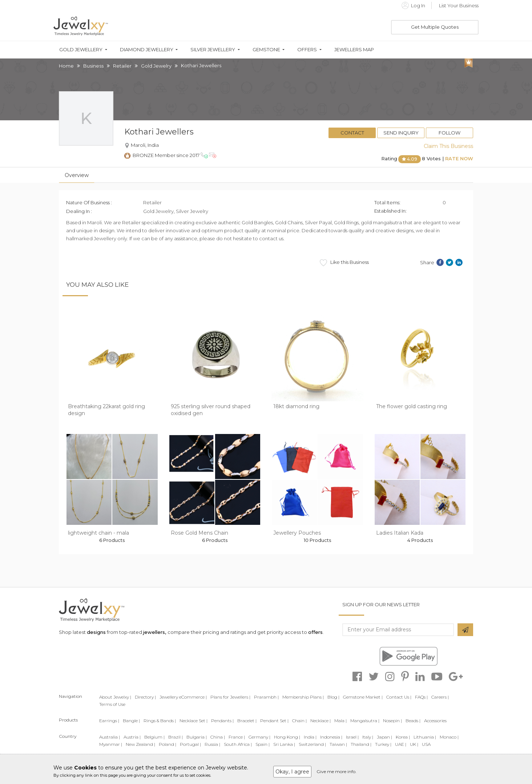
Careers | (440, 697)
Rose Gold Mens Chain (199, 533)
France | (237, 737)
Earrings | (109, 721)
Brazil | (176, 737)
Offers (307, 50)
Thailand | (361, 744)
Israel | (352, 737)
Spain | (263, 744)
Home (66, 66)
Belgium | (154, 737)
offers (315, 632)
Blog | (333, 697)
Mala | (340, 721)
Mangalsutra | (365, 721)
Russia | (212, 744)
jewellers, (155, 632)
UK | (414, 744)
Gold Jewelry (156, 66)
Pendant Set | (274, 721)
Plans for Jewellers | (230, 697)
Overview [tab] (77, 175)
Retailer (122, 66)
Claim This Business (448, 146)
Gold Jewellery (81, 50)
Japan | (384, 737)
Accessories (435, 721)
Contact (352, 133)
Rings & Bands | (160, 721)
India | (310, 737)
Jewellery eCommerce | (183, 697)
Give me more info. (336, 771)
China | (218, 737)
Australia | (110, 737)
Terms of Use (112, 704)
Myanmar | (111, 744)
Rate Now (459, 158)
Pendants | (222, 721)
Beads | (413, 721)
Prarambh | (266, 697)
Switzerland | (312, 744)
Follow (450, 133)
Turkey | (383, 744)
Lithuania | (425, 737)
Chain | (299, 721)
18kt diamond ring (296, 406)
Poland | (168, 744)
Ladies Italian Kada (400, 533)
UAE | (401, 744)
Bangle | (131, 721)
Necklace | (321, 721)
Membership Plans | (303, 697)
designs (96, 632)
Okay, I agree (292, 772)
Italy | (368, 737)
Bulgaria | (197, 737)
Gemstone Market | (363, 697)
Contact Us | (399, 697)
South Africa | (238, 744)
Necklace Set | (194, 721)
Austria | (132, 737)
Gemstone (266, 50)
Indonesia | (331, 737)
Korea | (403, 737)
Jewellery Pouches (297, 533)
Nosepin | (392, 721)
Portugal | (190, 744)
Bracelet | (247, 721)
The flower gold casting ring (412, 406)
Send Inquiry (401, 133)
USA (426, 744)
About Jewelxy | (115, 697)
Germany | (259, 737)
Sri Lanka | (284, 744)
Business (93, 66)
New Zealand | (140, 744)
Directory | (145, 697)
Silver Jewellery (213, 50)
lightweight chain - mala (98, 533)
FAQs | (421, 697)
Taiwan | (338, 744)
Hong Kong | (287, 737)
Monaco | (449, 737)
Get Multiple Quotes (435, 27)
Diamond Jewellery (147, 50)
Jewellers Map (354, 50)
